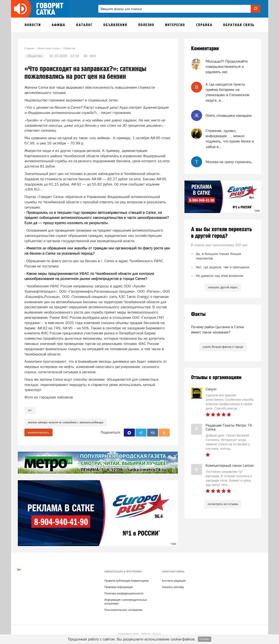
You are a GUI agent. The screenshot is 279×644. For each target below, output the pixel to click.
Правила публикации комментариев (127, 581)
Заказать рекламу (173, 587)
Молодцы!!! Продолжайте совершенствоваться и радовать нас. (227, 67)
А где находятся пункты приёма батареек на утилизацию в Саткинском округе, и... (227, 92)
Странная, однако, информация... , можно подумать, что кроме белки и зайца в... (230, 139)
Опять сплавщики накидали (229, 115)
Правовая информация (119, 587)
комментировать (39, 432)
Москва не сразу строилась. (229, 162)
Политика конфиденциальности (124, 593)
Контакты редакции (174, 581)
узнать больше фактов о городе (223, 347)
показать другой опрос (223, 287)
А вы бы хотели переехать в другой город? (222, 233)
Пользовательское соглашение (123, 610)
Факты (198, 314)
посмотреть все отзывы (223, 504)
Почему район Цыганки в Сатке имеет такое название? (218, 330)
